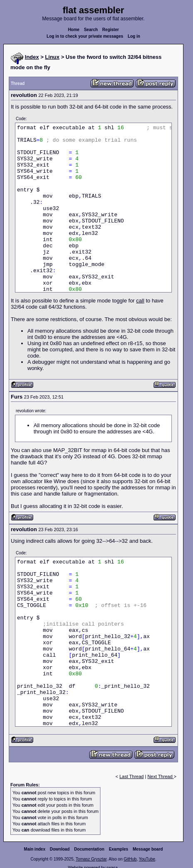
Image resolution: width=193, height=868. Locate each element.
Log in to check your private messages (85, 36)
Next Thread (160, 776)
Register (110, 30)
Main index (35, 849)
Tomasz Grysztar (91, 859)
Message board (148, 849)
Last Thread (132, 776)
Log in (134, 36)
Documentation (89, 849)
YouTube (147, 859)
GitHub (130, 859)
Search (91, 30)
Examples (118, 849)
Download (60, 849)
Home (74, 30)
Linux (53, 57)
